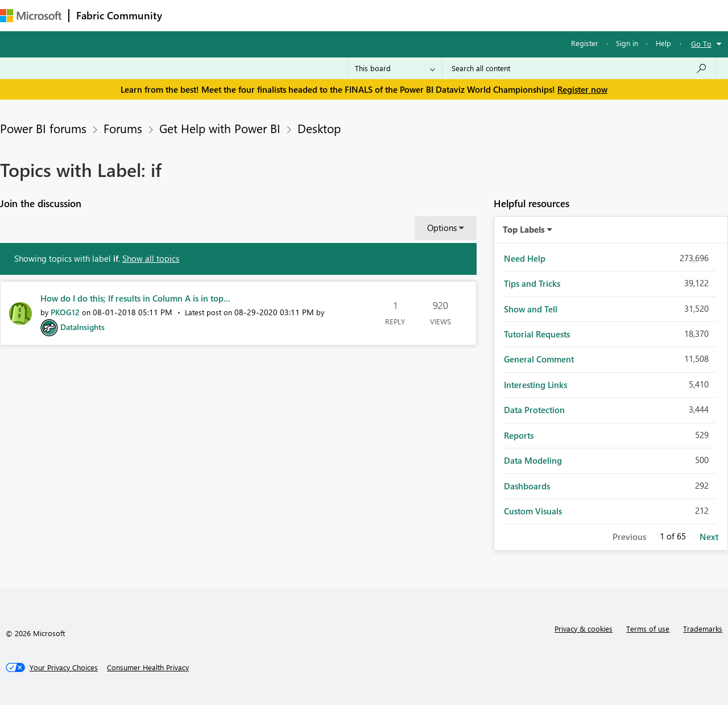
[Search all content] (579, 68)
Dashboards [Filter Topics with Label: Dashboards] (527, 486)
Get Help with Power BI (220, 128)
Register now (582, 89)
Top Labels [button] (524, 229)
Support (478, 15)
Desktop (319, 128)
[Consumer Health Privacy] (148, 667)
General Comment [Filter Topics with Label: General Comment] (539, 359)
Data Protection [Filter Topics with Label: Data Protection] (534, 410)
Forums (188, 15)
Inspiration (238, 15)
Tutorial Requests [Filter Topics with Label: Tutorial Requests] (537, 334)
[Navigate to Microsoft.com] (31, 16)
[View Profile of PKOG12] (65, 312)
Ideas (285, 15)
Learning (430, 15)
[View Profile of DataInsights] (82, 327)
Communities (335, 15)
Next (709, 537)
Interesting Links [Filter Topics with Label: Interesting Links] (535, 385)
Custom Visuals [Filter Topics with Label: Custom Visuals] (533, 511)
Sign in (627, 43)
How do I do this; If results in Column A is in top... (135, 298)
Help (663, 43)
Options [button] (442, 228)
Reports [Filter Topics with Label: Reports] (519, 435)
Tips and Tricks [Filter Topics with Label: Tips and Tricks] (532, 283)
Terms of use (648, 628)
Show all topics (151, 258)
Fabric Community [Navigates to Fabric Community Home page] (119, 15)
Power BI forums (43, 128)
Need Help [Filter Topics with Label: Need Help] (525, 258)
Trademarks (703, 628)
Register (585, 43)
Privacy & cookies (584, 628)
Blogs (386, 15)
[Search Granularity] (395, 68)
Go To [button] (701, 44)
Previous (629, 537)
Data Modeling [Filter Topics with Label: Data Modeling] (533, 460)
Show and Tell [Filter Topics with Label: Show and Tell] (531, 309)
